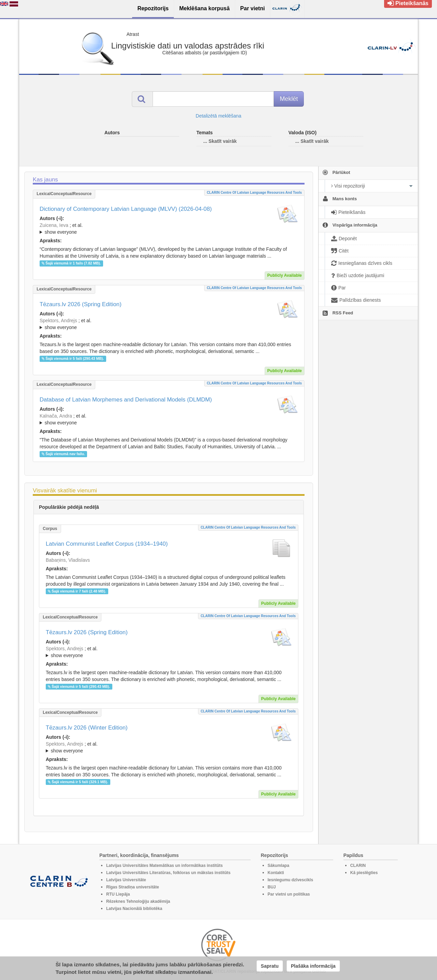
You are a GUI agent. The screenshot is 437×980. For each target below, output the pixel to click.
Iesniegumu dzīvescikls (290, 880)
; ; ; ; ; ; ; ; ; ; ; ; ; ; (169, 324)
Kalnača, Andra (56, 416)
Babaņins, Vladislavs (68, 560)
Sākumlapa (278, 866)
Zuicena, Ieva (54, 225)
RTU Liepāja (118, 894)
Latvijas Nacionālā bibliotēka (134, 909)
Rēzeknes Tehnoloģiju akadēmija (138, 901)
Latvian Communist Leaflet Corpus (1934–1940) (107, 544)
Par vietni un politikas (289, 894)
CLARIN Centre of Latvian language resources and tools (254, 193)
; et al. (169, 229)
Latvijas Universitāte (126, 880)
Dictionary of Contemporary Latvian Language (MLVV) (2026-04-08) (126, 209)
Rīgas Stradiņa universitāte (133, 887)
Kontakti (276, 873)
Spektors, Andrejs (58, 321)
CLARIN (358, 866)
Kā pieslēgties (364, 873)
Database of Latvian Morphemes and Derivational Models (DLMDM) (126, 400)
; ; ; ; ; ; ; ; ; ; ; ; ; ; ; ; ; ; (169, 229)
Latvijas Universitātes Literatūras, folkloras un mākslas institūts (168, 873)
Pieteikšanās (408, 3)
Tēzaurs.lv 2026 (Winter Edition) (87, 728)
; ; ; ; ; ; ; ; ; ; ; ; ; (169, 419)
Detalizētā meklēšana (218, 116)
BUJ (272, 887)
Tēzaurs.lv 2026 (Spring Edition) (81, 304)
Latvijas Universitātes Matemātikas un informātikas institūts (164, 866)
